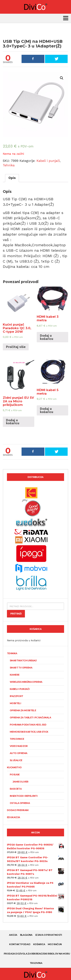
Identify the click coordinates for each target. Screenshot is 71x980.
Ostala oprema (20, 803)
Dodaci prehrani (18, 810)
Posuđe (15, 775)
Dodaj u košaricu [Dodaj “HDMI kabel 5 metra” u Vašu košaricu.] (47, 410)
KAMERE (15, 675)
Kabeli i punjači (48, 161)
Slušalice (16, 760)
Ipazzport (16, 696)
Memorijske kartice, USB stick (29, 732)
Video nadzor (19, 746)
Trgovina (36, 963)
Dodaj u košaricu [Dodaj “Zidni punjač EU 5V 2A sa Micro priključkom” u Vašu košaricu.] (13, 422)
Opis (12, 178)
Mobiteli (15, 703)
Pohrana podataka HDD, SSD (28, 725)
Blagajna (26, 935)
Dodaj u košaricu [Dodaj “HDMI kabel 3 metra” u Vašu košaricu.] (47, 337)
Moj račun (55, 944)
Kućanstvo (14, 767)
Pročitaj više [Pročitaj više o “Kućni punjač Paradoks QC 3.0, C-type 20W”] (16, 347)
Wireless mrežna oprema (26, 682)
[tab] (12, 178)
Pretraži (16, 614)
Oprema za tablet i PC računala (30, 718)
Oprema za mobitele (23, 710)
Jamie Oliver (21, 782)
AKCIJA (13, 935)
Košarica (39, 944)
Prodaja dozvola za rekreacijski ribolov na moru (37, 954)
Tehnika (9, 165)
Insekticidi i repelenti (24, 796)
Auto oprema (18, 753)
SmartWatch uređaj (23, 660)
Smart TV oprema (21, 668)
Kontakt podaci (20, 944)
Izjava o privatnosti (49, 935)
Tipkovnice (17, 739)
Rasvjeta (16, 789)
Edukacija (13, 817)
